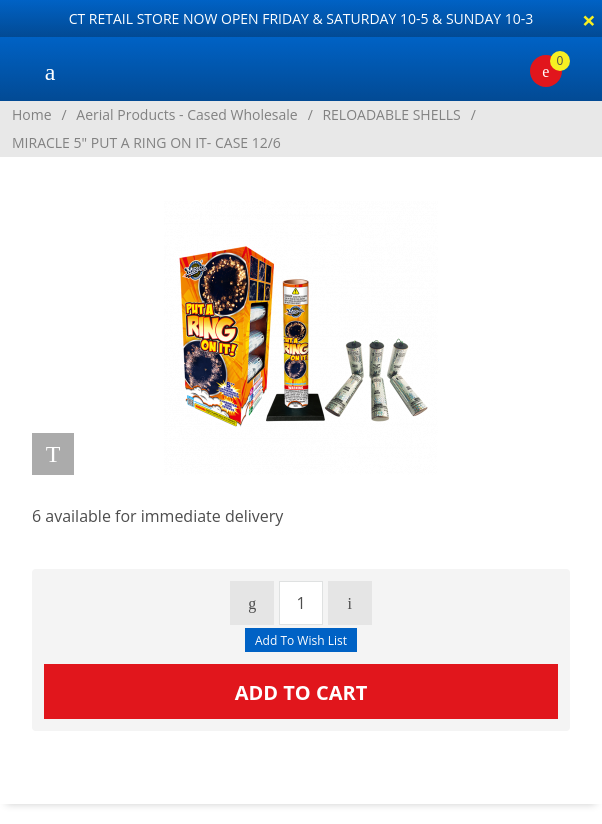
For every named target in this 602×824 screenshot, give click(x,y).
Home (32, 114)
